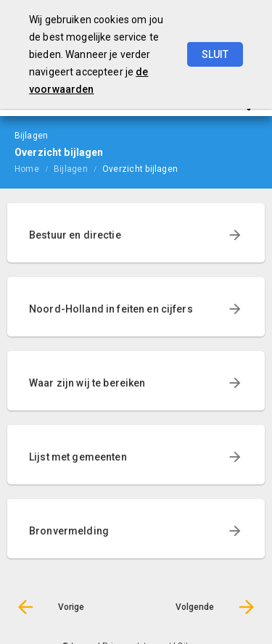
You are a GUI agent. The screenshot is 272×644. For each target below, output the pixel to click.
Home (27, 169)
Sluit (215, 54)
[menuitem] (34, 168)
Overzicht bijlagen (140, 169)
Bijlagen (71, 169)
